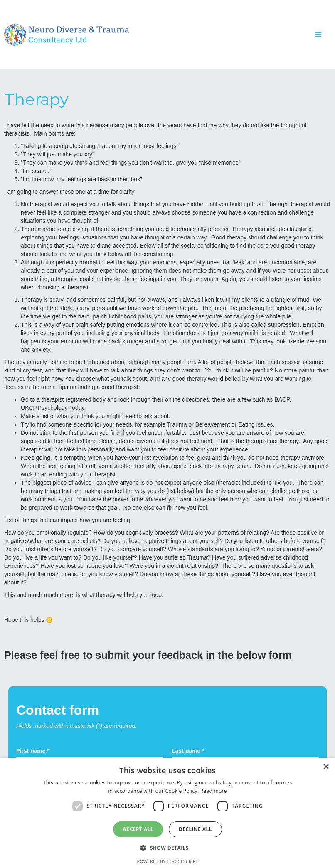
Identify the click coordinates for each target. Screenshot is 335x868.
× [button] (326, 767)
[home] (67, 35)
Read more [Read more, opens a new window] (214, 791)
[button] (318, 35)
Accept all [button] (138, 829)
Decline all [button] (195, 829)
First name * (33, 751)
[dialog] (167, 813)
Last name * (188, 751)
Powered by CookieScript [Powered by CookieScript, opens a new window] (168, 861)
